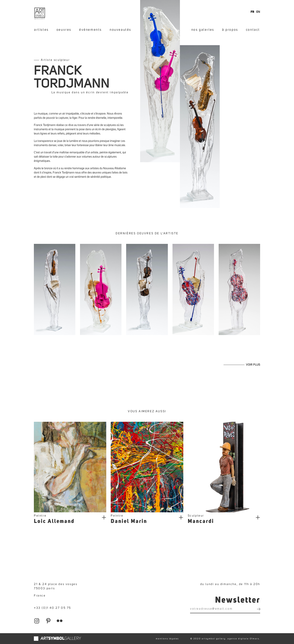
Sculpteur (196, 516)
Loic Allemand (54, 521)
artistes (41, 30)
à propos (230, 30)
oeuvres (64, 30)
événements (90, 30)
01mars (255, 639)
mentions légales (167, 639)
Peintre (40, 516)
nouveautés (120, 30)
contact (253, 30)
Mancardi (201, 521)
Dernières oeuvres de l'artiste (147, 233)
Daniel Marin (129, 521)
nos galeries (203, 30)
